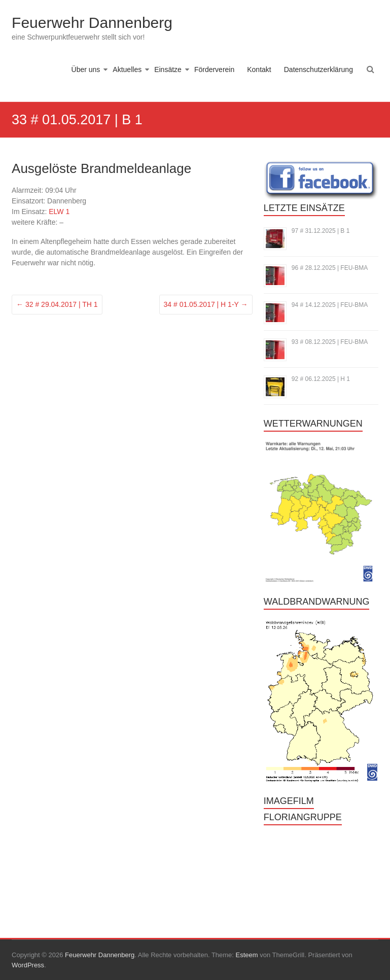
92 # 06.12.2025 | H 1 (321, 379)
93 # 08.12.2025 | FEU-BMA (330, 342)
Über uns (86, 69)
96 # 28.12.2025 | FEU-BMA (330, 268)
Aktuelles (127, 69)
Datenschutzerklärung (318, 69)
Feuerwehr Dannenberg (92, 23)
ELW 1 (59, 212)
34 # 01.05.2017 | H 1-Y (206, 304)
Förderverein (214, 69)
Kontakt (259, 69)
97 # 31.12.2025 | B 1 (321, 231)
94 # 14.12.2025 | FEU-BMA (330, 305)
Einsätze (168, 69)
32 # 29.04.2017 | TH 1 (57, 304)
